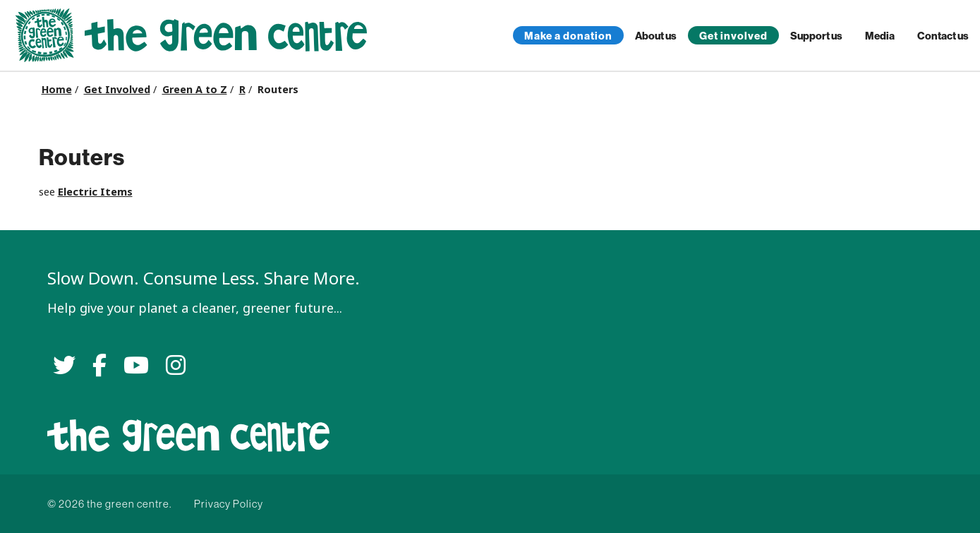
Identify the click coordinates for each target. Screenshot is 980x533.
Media (880, 36)
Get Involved (117, 90)
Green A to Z (195, 90)
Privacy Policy (229, 504)
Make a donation (568, 36)
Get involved (733, 36)
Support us (816, 36)
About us (656, 36)
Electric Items (95, 192)
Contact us (943, 36)
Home (57, 90)
